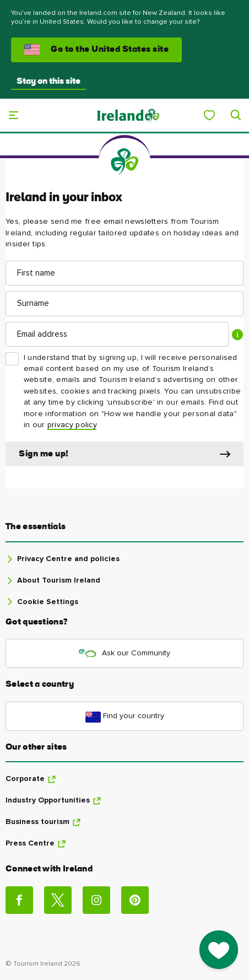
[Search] (236, 115)
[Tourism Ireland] (128, 115)
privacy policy (72, 425)
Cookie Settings (48, 602)
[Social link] (19, 900)
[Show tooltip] (237, 335)
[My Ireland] (209, 115)
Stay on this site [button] (48, 82)
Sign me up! (44, 454)
